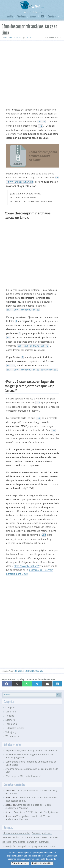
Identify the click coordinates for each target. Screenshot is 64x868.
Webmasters (12, 731)
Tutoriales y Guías (13, 38)
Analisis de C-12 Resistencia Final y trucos (36, 807)
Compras (10, 702)
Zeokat (30, 38)
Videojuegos (12, 727)
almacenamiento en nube (17, 828)
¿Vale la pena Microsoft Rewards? (23, 771)
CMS (37, 832)
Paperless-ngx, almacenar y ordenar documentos (31, 745)
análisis (7, 832)
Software (10, 715)
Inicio (26, 12)
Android (33, 16)
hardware (44, 837)
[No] (60, 858)
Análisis (10, 16)
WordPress (22, 16)
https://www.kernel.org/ (26, 561)
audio (16, 832)
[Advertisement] (32, 74)
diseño (44, 832)
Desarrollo (11, 707)
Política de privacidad (42, 863)
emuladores (19, 837)
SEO (42, 16)
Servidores (52, 16)
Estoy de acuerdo (20, 863)
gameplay (32, 837)
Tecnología (11, 719)
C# (22, 832)
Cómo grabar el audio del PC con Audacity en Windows (28, 813)
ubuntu (39, 666)
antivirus (47, 828)
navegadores (23, 841)
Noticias (10, 711)
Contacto (36, 12)
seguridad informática (24, 846)
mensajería (9, 841)
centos (19, 666)
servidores (29, 666)
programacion (39, 841)
